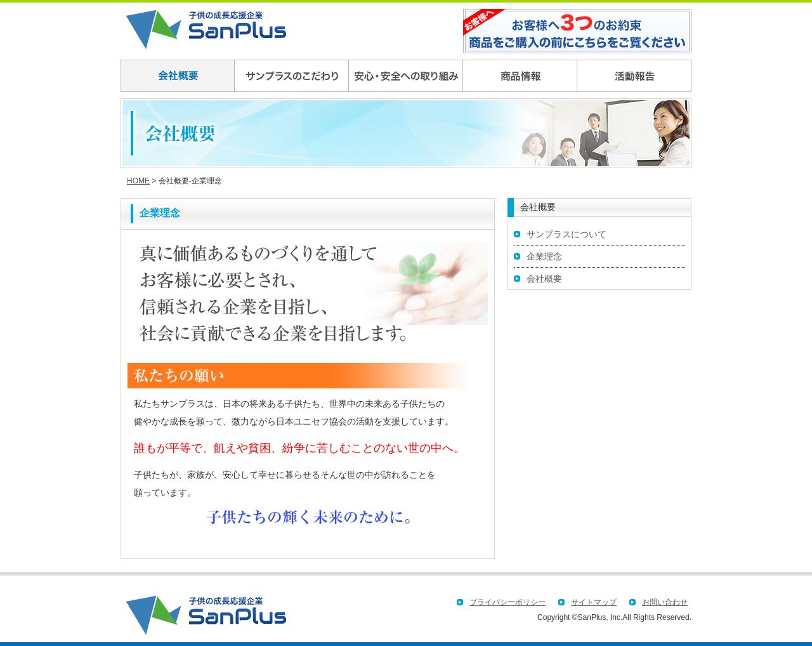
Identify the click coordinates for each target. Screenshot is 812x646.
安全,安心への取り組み (406, 76)
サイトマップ (594, 602)
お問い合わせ (665, 602)
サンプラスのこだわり (292, 76)
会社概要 (544, 279)
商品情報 (520, 76)
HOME (138, 181)
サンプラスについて (566, 234)
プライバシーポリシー (507, 602)
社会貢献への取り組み (634, 76)
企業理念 (544, 256)
